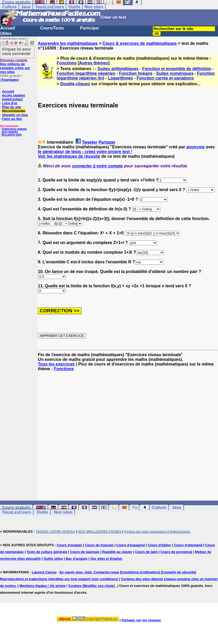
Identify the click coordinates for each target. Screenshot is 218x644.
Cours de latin (146, 552)
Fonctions (66, 63)
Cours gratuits (16, 508)
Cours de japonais (85, 552)
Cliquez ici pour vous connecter (16, 51)
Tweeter (90, 142)
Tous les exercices (56, 364)
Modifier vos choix (99, 586)
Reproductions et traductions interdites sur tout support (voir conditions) (59, 579)
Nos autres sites (12, 135)
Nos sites (94, 7)
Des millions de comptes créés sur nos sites (15, 66)
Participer (90, 28)
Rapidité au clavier (117, 552)
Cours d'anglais (69, 545)
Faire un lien (12, 119)
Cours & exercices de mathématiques (140, 43)
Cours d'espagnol (131, 545)
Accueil (8, 28)
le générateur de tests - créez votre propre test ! (85, 152)
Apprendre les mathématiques (68, 43)
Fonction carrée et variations (165, 78)
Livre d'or (10, 103)
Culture (9, 7)
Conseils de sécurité (178, 572)
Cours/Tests (52, 28)
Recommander (14, 111)
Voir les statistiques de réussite (69, 156)
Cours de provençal (176, 552)
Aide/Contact (12, 99)
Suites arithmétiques (118, 69)
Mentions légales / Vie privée (42, 586)
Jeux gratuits (10, 132)
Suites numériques (175, 73)
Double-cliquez (75, 84)
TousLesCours (49, 7)
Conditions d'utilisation (140, 572)
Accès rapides (13, 95)
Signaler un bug (15, 115)
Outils (74, 7)
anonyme (196, 147)
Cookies (75, 586)
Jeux (26, 7)
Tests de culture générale (47, 552)
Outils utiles (53, 559)
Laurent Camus (44, 572)
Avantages (10, 80)
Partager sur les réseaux (141, 620)
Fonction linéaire (136, 73)
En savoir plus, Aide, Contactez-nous (89, 572)
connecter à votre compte (97, 166)
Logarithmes (120, 78)
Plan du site (12, 107)
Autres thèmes (94, 63)
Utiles (6, 34)
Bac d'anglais (77, 559)
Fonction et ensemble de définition (177, 69)
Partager (107, 142)
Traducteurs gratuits (14, 129)
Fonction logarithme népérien (86, 73)
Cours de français (99, 545)
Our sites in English (106, 559)
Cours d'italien (160, 545)
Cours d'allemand (188, 545)
